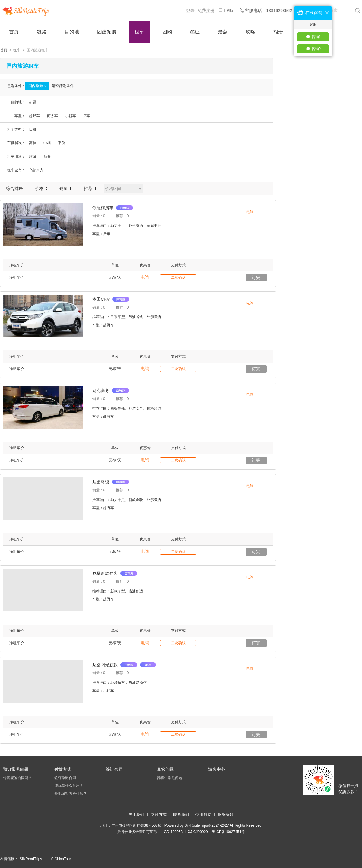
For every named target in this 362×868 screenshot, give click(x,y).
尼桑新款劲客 (115, 573)
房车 (87, 116)
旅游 (33, 157)
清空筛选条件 (63, 86)
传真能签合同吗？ (17, 778)
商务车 (52, 116)
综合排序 (14, 188)
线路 (42, 32)
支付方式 (159, 814)
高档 (33, 143)
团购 (167, 32)
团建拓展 (107, 32)
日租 (33, 129)
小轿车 (71, 116)
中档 (47, 143)
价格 (41, 188)
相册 (278, 32)
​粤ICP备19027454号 (228, 832)
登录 (190, 11)
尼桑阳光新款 (124, 665)
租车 (139, 32)
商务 (47, 157)
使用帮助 (203, 814)
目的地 (72, 32)
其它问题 (165, 769)
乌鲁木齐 (36, 170)
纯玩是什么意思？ (69, 786)
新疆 (33, 102)
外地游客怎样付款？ (71, 794)
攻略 (250, 32)
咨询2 (316, 49)
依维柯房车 (113, 208)
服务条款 (226, 814)
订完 (256, 277)
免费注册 (206, 11)
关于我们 (136, 814)
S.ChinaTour (61, 859)
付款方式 (63, 769)
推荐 (90, 188)
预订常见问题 (16, 769)
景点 (223, 32)
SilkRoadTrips (31, 859)
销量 (66, 188)
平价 (62, 143)
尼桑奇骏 (111, 482)
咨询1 (316, 37)
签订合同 (114, 769)
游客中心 (217, 769)
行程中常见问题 (170, 778)
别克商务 (111, 391)
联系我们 (181, 814)
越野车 (34, 116)
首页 (14, 32)
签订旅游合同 (65, 778)
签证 (195, 32)
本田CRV (111, 299)
